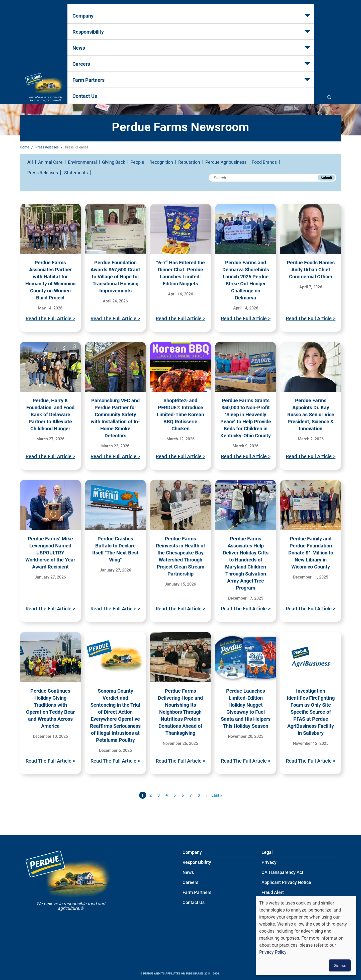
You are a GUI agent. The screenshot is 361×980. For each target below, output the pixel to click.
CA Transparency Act (282, 873)
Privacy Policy (273, 952)
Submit (326, 178)
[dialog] (306, 935)
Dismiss (340, 965)
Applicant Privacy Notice (286, 883)
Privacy (269, 863)
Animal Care (50, 162)
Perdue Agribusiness (226, 162)
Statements (76, 173)
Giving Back (114, 162)
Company (87, 28)
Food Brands (264, 162)
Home (24, 147)
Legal (267, 852)
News (172, 28)
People (137, 162)
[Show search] (329, 28)
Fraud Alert (273, 893)
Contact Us (293, 28)
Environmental (82, 162)
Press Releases (47, 147)
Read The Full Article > (50, 318)
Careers (206, 28)
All (30, 162)
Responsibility (131, 28)
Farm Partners (248, 28)
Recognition (161, 162)
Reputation (189, 162)
